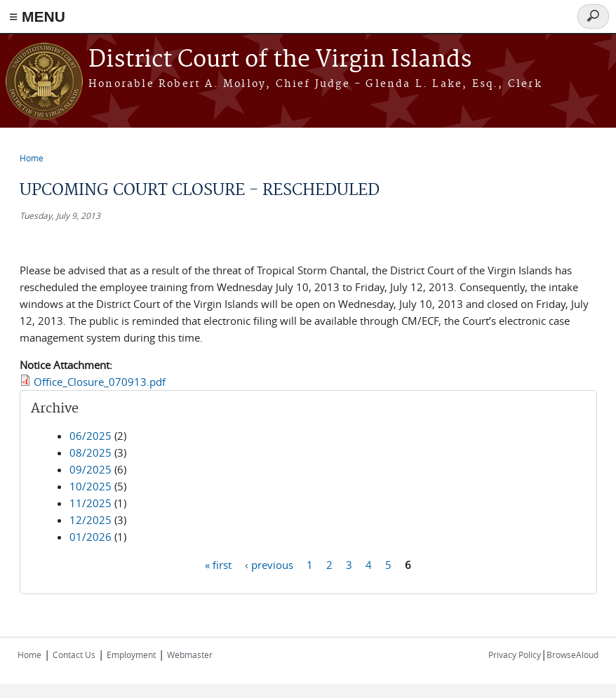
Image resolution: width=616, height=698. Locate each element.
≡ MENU (37, 16)
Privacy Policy (515, 655)
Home (32, 158)
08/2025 (91, 452)
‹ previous (269, 564)
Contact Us (74, 655)
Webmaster (190, 655)
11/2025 (91, 503)
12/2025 (91, 520)
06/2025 (91, 436)
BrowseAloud (573, 655)
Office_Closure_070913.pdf (100, 382)
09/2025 (91, 469)
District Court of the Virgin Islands (280, 60)
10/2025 (91, 486)
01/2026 (91, 537)
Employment (131, 655)
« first (218, 564)
